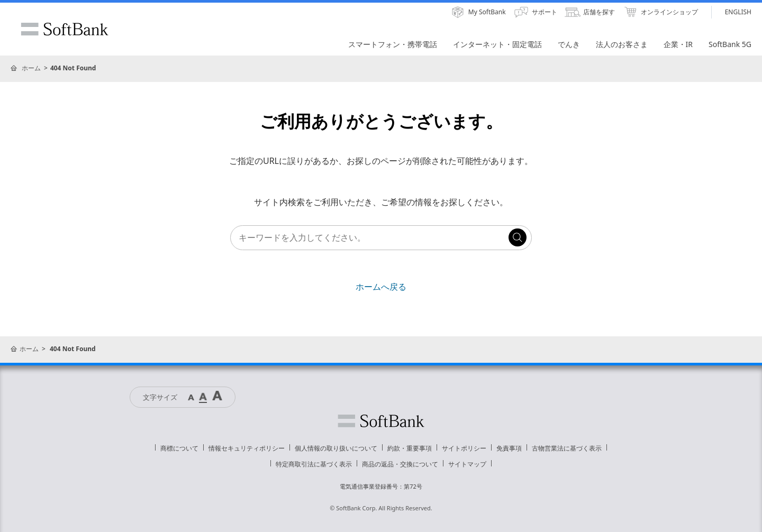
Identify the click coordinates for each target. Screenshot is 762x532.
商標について (179, 448)
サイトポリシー (464, 448)
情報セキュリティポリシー (247, 448)
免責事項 (509, 448)
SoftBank (65, 29)
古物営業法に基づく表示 (567, 448)
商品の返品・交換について (400, 464)
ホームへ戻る (381, 287)
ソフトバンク (381, 421)
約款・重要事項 (410, 448)
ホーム (31, 68)
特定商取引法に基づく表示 (314, 464)
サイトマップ (467, 464)
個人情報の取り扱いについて (336, 448)
